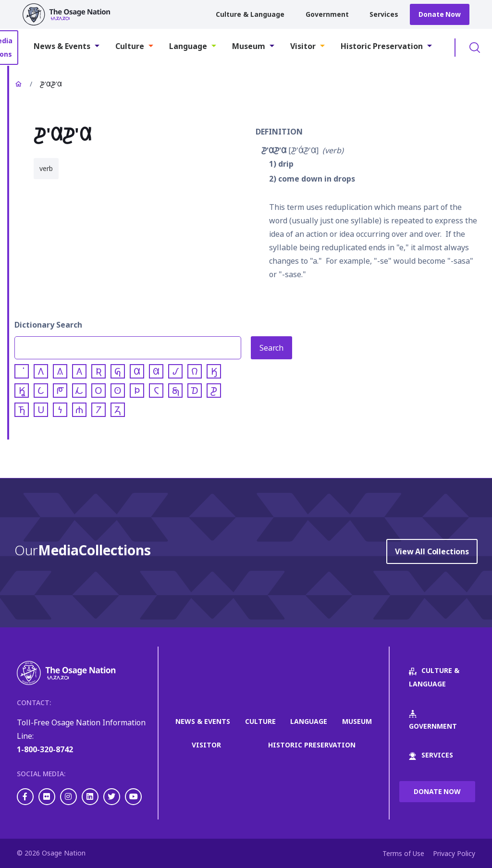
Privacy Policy (454, 853)
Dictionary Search (48, 325)
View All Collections (432, 551)
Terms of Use (403, 853)
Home (18, 84)
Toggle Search (475, 48)
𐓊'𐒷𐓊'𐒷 (274, 150)
